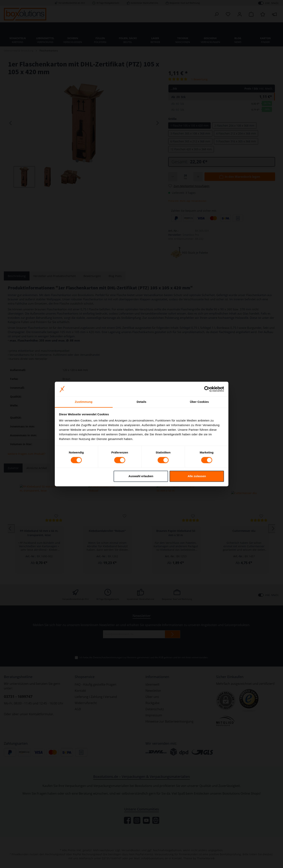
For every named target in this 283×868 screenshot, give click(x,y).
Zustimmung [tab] (84, 402)
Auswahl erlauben (141, 476)
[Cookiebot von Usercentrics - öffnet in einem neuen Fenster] (207, 389)
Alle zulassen (197, 476)
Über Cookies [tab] (199, 402)
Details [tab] (142, 402)
